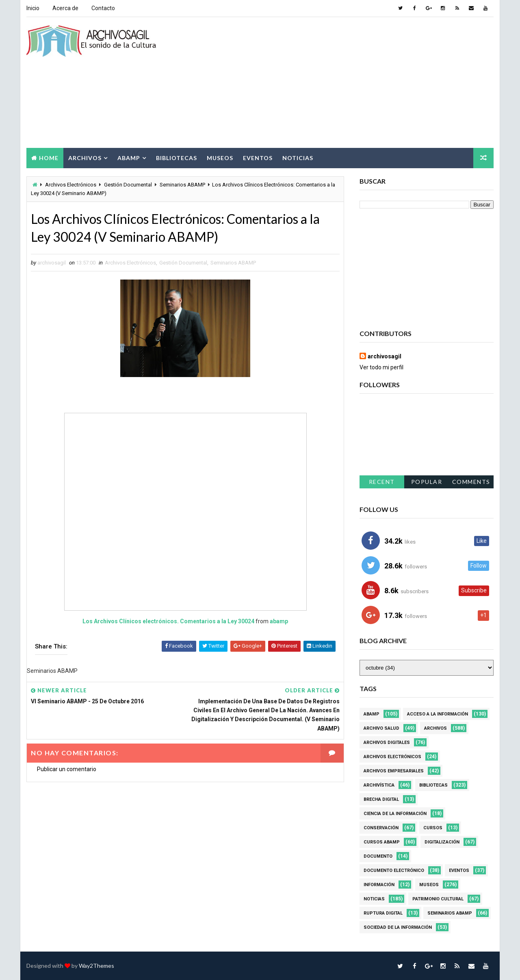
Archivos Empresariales (394, 771)
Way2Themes (96, 966)
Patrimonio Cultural (438, 899)
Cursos (433, 828)
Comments (471, 482)
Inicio (33, 8)
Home (49, 158)
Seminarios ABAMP (182, 185)
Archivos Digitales (387, 743)
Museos (220, 158)
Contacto (103, 8)
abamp (279, 621)
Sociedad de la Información (398, 927)
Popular (427, 482)
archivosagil (385, 356)
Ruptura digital (383, 913)
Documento (378, 856)
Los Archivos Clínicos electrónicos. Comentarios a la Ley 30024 (168, 621)
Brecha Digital (381, 799)
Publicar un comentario (67, 769)
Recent (382, 482)
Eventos (258, 158)
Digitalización (442, 842)
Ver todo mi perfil (381, 367)
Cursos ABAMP (382, 842)
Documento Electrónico (394, 871)
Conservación (381, 828)
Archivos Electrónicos (71, 185)
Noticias (298, 158)
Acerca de (65, 8)
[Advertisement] (345, 83)
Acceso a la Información (438, 714)
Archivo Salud (381, 728)
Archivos (85, 158)
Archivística (379, 785)
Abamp (129, 158)
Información (379, 885)
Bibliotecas (177, 158)
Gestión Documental (128, 185)
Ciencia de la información (395, 814)
